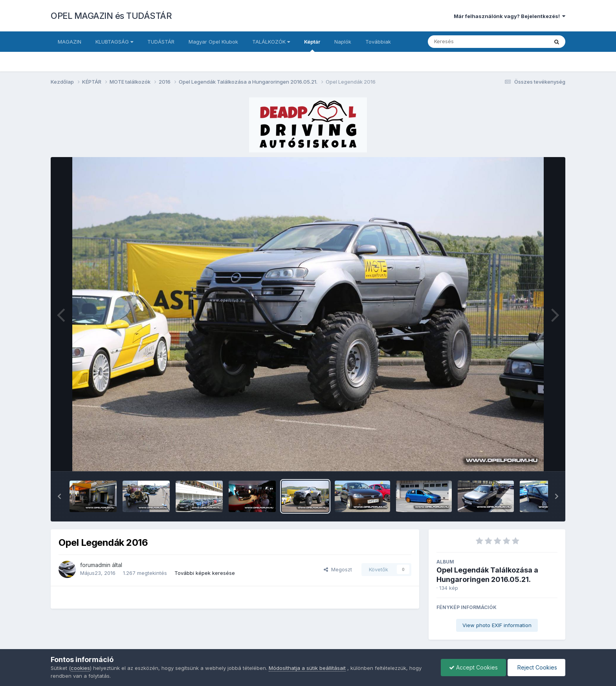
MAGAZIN (70, 42)
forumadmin (95, 565)
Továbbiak (378, 42)
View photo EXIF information (497, 625)
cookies (80, 668)
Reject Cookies (536, 667)
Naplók (343, 42)
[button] (59, 496)
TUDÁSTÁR (161, 42)
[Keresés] (467, 42)
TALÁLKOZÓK (271, 42)
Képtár (312, 45)
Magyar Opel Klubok (213, 42)
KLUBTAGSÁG (114, 42)
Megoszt (338, 569)
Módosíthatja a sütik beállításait (307, 668)
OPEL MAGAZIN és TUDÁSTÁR (111, 16)
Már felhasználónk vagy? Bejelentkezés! (510, 16)
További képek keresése (205, 573)
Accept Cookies (473, 667)
